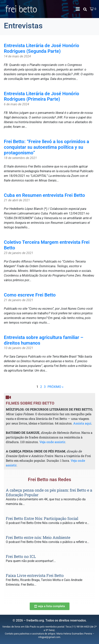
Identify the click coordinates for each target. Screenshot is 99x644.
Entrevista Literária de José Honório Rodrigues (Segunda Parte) (42, 48)
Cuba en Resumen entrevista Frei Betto (44, 195)
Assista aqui (82, 423)
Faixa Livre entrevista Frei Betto (35, 575)
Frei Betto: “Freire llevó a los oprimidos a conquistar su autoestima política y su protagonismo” (46, 147)
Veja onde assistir (52, 442)
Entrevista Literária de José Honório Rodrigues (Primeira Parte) (42, 96)
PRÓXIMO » (56, 387)
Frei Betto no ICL (21, 556)
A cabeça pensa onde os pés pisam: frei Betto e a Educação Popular (49, 492)
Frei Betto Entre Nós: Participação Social (42, 518)
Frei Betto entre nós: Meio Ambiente (38, 537)
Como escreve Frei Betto (30, 295)
